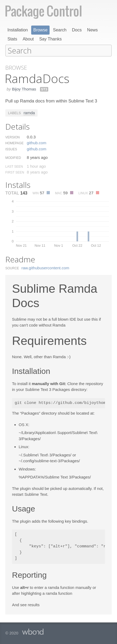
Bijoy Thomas (24, 89)
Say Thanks (50, 39)
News (92, 30)
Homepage (14, 143)
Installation (18, 30)
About (28, 39)
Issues (11, 149)
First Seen (15, 172)
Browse (40, 30)
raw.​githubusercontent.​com (45, 268)
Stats (12, 39)
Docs (77, 30)
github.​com (36, 143)
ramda (29, 112)
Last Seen (14, 166)
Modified (13, 158)
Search (60, 30)
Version (13, 137)
